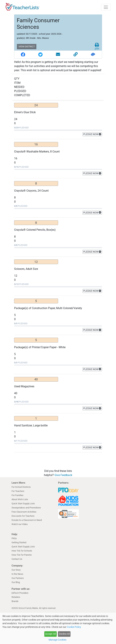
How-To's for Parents (22, 555)
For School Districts (21, 487)
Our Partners (18, 578)
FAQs (14, 538)
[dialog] (58, 628)
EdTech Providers (20, 593)
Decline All (64, 634)
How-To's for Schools (22, 551)
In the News (17, 574)
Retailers (16, 597)
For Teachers (18, 491)
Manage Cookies (57, 640)
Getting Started (19, 542)
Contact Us (17, 559)
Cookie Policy (74, 627)
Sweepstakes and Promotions (26, 508)
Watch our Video (20, 524)
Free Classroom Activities (24, 512)
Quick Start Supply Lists (23, 504)
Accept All (50, 634)
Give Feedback (63, 475)
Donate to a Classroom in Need (27, 520)
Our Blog (16, 582)
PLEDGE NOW (92, 134)
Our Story (16, 570)
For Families (17, 495)
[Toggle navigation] (106, 7)
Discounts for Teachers (23, 516)
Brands (15, 601)
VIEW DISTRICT (27, 47)
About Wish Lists (20, 499)
